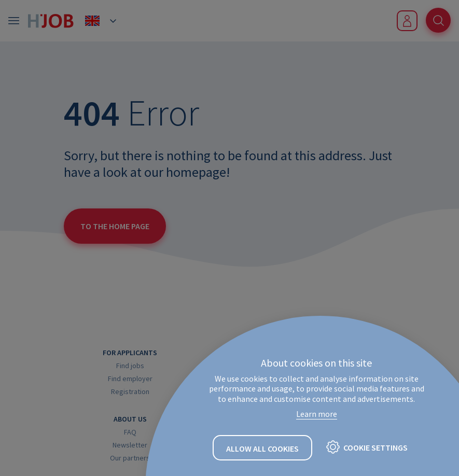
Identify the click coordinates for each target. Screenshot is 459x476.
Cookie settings (375, 447)
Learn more (317, 414)
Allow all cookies (262, 449)
